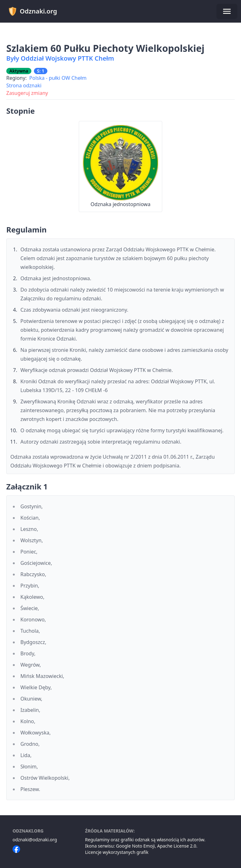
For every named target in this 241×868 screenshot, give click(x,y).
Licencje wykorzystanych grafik (117, 852)
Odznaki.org (32, 11)
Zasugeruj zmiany (27, 93)
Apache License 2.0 (177, 846)
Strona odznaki (24, 85)
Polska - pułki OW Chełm (58, 78)
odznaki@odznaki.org (35, 840)
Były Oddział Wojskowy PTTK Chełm (60, 58)
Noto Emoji (144, 846)
